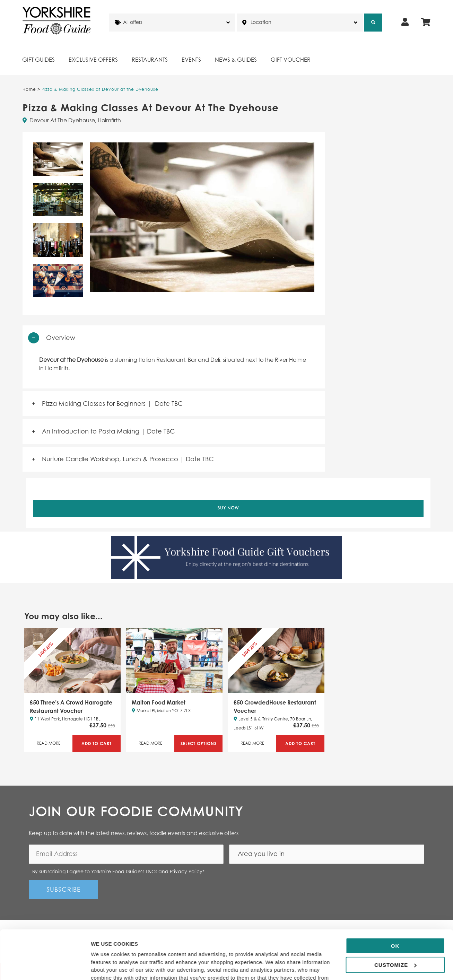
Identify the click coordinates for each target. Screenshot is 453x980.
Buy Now (228, 508)
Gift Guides (38, 60)
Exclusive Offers (93, 60)
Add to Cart (97, 743)
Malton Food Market (159, 702)
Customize (395, 919)
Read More (49, 744)
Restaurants (150, 60)
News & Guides (236, 60)
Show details (107, 966)
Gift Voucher (291, 60)
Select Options (199, 743)
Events (191, 60)
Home (29, 90)
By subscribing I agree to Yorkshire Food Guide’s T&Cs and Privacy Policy (118, 872)
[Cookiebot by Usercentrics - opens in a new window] (45, 966)
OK (395, 900)
